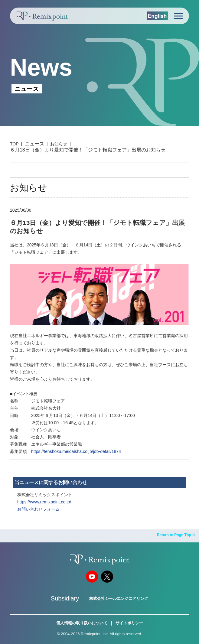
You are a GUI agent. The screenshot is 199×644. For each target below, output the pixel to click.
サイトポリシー (129, 623)
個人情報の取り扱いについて (82, 623)
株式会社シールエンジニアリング (119, 598)
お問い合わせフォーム (38, 509)
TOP (14, 144)
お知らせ (59, 144)
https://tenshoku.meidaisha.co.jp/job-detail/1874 (76, 451)
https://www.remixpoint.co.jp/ (44, 502)
